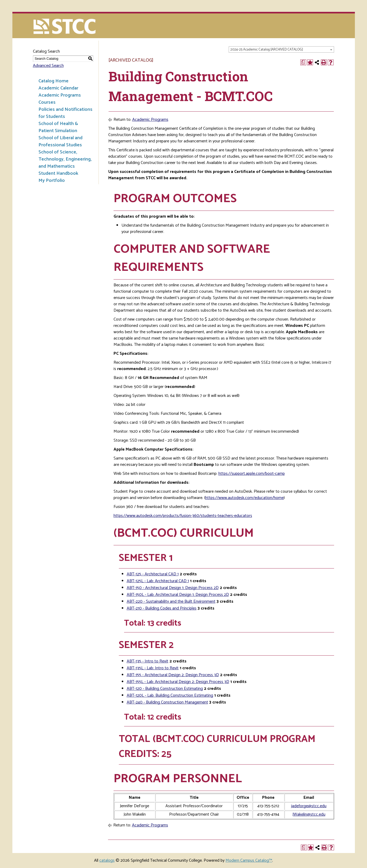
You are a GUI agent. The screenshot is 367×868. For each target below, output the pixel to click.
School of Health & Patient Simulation (58, 127)
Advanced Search (48, 66)
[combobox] (281, 49)
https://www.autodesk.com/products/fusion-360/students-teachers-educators (183, 516)
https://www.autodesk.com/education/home (244, 498)
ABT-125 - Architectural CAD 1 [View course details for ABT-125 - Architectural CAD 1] (153, 574)
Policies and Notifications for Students (65, 113)
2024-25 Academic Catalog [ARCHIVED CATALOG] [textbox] (267, 50)
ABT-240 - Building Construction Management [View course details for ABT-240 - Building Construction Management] (167, 702)
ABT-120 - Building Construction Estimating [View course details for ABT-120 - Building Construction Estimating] (165, 689)
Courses (47, 102)
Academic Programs (60, 95)
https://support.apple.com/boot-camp (252, 474)
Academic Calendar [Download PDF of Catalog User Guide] (58, 88)
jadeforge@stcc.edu (309, 806)
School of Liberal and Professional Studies (60, 141)
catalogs (107, 860)
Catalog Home (53, 81)
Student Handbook (58, 173)
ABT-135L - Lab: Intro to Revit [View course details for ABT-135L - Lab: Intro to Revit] (153, 668)
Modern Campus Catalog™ (249, 860)
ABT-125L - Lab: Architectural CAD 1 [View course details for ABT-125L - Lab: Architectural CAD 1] (158, 581)
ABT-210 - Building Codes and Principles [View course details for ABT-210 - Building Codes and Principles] (162, 608)
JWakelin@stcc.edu (309, 814)
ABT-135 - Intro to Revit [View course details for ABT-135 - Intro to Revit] (148, 661)
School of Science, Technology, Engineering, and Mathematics (65, 159)
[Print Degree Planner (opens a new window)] (303, 62)
